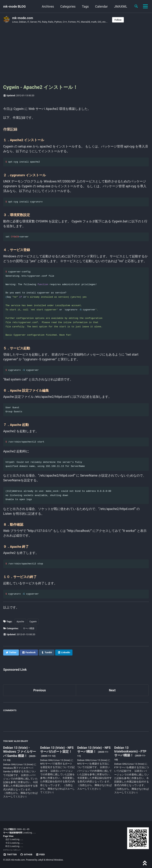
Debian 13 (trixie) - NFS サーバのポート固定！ (57, 754)
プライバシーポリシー (13, 850)
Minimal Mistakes (54, 860)
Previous (40, 695)
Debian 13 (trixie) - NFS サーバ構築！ (94, 754)
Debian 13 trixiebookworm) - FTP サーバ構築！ (130, 756)
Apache (21, 626)
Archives (48, 6)
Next (112, 695)
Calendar (101, 6)
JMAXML (121, 6)
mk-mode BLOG (14, 6)
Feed (40, 854)
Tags (85, 6)
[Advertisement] (76, 55)
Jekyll (41, 860)
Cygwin (34, 626)
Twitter (10, 854)
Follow (118, 20)
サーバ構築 (29, 633)
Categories (68, 6)
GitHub (26, 854)
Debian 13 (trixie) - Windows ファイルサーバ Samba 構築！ (20, 756)
